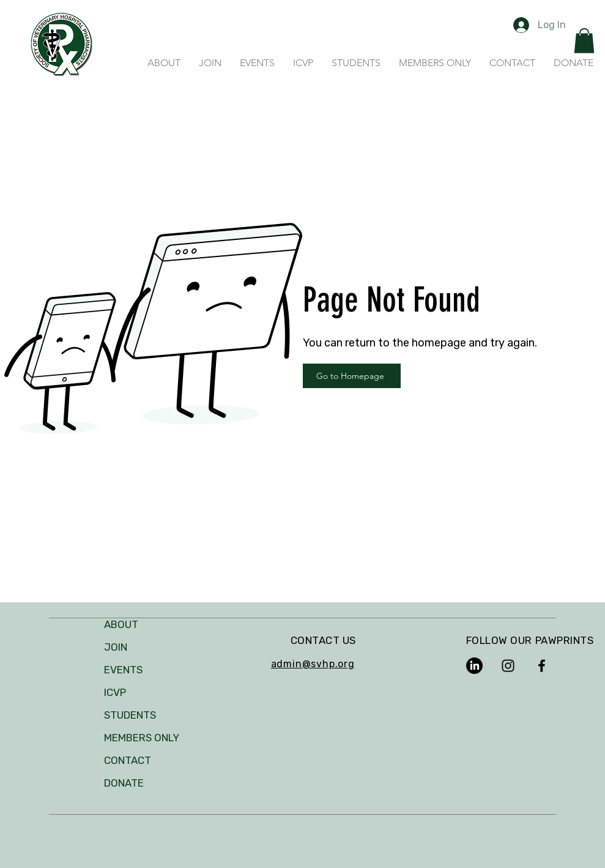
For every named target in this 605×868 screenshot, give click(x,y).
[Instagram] (508, 666)
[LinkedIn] (474, 666)
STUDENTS (130, 715)
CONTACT (128, 760)
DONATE (124, 783)
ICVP (115, 692)
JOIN (116, 647)
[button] (584, 41)
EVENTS (123, 670)
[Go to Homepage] (352, 376)
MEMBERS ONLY (142, 738)
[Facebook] (542, 666)
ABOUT (121, 624)
